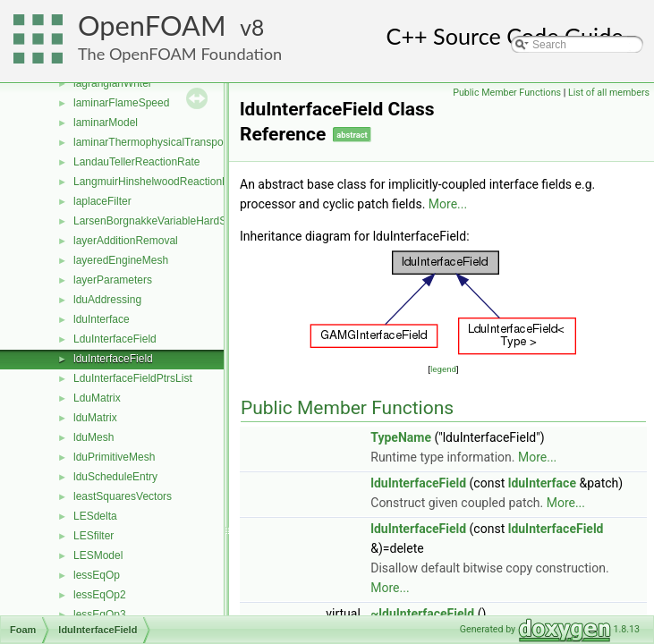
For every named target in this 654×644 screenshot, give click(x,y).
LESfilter (93, 536)
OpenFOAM (152, 25)
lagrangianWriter (113, 83)
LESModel (98, 555)
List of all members (609, 93)
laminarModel (106, 123)
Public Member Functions (507, 93)
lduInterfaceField (113, 359)
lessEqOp (97, 575)
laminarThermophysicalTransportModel (166, 142)
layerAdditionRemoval (126, 241)
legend (443, 369)
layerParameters (113, 280)
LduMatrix (97, 398)
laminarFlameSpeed (121, 103)
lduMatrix (95, 418)
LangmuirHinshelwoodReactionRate (159, 182)
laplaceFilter (102, 201)
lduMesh (93, 437)
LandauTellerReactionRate (136, 162)
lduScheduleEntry (115, 477)
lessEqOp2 (100, 595)
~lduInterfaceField (422, 614)
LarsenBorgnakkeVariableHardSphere (164, 221)
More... (448, 204)
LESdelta (95, 516)
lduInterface (102, 319)
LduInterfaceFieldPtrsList (133, 378)
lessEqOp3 (100, 614)
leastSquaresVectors (123, 496)
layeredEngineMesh (121, 260)
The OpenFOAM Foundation (180, 54)
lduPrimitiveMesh (114, 457)
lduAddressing (107, 300)
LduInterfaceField (115, 339)
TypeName (401, 437)
